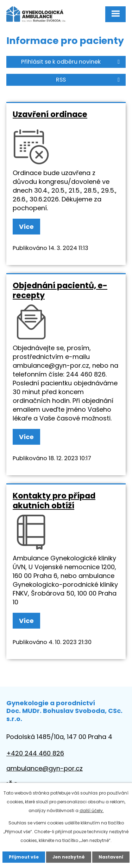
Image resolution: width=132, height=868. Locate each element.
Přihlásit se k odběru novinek (72, 62)
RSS (89, 80)
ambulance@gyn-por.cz (45, 768)
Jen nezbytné (69, 857)
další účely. (92, 811)
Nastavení (111, 857)
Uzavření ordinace (50, 114)
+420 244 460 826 (35, 753)
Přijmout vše (24, 857)
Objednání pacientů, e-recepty (60, 290)
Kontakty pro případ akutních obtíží (54, 501)
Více (26, 227)
